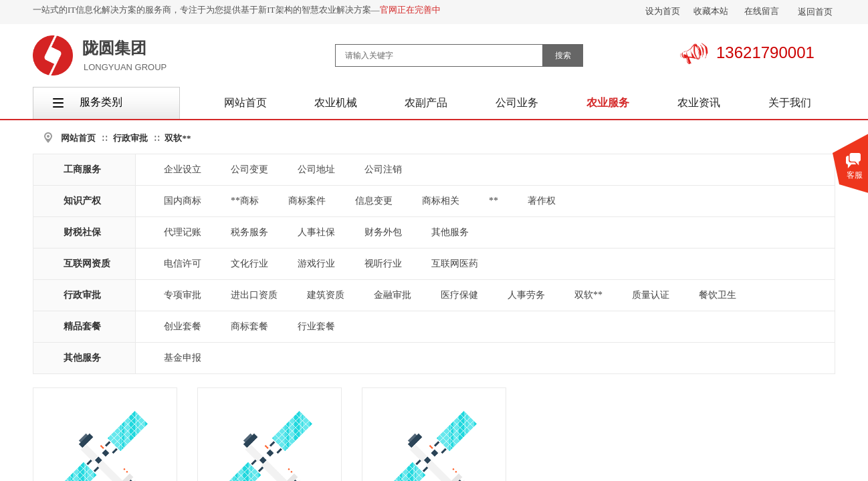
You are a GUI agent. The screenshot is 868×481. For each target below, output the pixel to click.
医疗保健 (459, 295)
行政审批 (130, 138)
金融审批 (393, 295)
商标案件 (307, 201)
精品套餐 (82, 326)
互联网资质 (87, 264)
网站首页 (78, 138)
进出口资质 (254, 295)
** (494, 201)
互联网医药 (455, 264)
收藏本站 (711, 11)
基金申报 (183, 358)
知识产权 (82, 201)
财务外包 (383, 232)
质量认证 (651, 295)
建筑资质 (326, 295)
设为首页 (663, 11)
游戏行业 (316, 264)
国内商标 (183, 201)
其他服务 (450, 232)
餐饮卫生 (718, 295)
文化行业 (249, 264)
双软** (178, 138)
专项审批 (183, 295)
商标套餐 (249, 326)
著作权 (542, 201)
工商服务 (82, 169)
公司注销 (383, 169)
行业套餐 (316, 326)
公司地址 (316, 169)
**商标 (245, 201)
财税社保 (82, 232)
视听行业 (383, 264)
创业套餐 (183, 326)
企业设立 (183, 169)
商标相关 (441, 201)
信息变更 (374, 201)
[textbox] (439, 55)
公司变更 (249, 169)
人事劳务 (526, 295)
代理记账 (183, 232)
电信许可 (183, 264)
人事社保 (316, 232)
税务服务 (249, 232)
